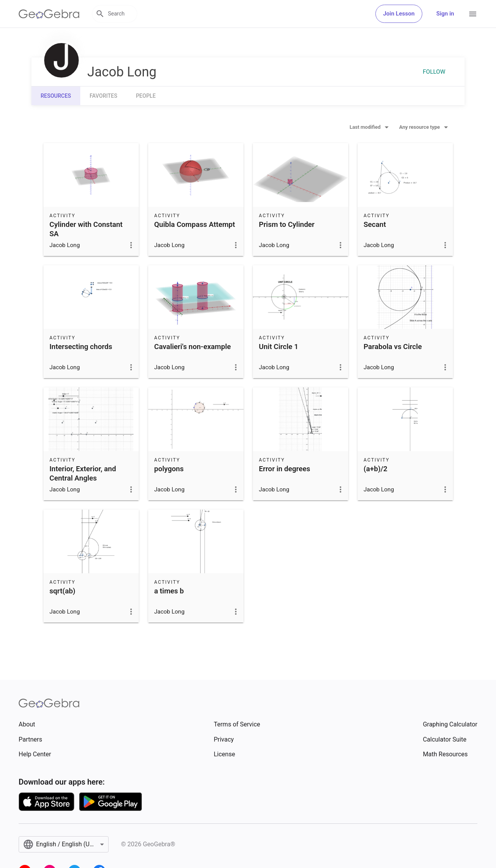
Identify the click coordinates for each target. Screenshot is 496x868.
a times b (169, 591)
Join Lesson (399, 14)
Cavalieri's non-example (193, 347)
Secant (375, 225)
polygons (169, 469)
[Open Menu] (473, 14)
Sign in (445, 14)
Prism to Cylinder (287, 225)
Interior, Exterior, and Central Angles (83, 474)
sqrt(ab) (63, 591)
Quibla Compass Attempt (195, 225)
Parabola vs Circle (393, 347)
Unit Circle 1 (279, 347)
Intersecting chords (81, 347)
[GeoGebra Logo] (49, 14)
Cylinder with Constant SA (86, 229)
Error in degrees (285, 469)
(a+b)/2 (376, 469)
